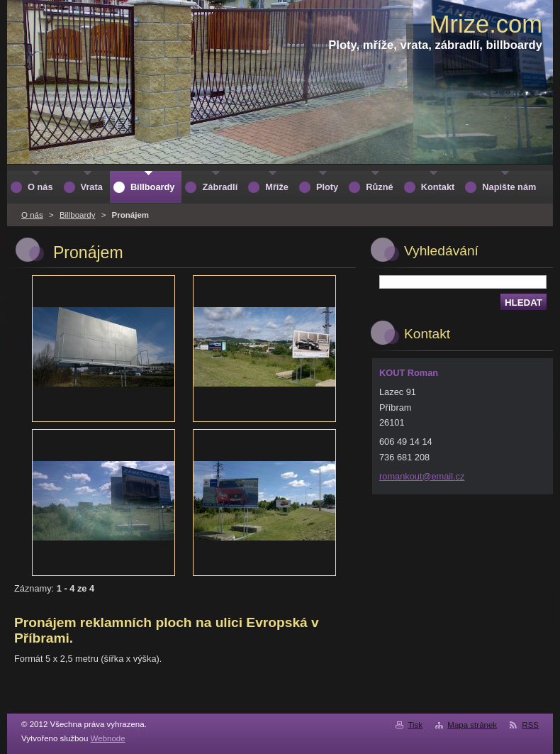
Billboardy (78, 215)
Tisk (415, 725)
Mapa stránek (472, 725)
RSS (530, 725)
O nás (32, 215)
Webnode (108, 738)
